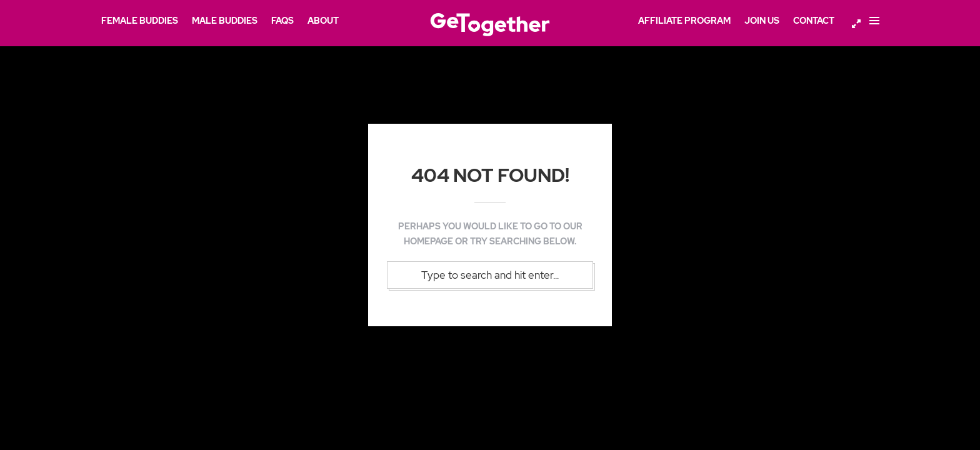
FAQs (282, 21)
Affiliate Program (684, 21)
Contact (814, 21)
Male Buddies (225, 21)
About (323, 21)
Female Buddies (140, 21)
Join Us (762, 21)
